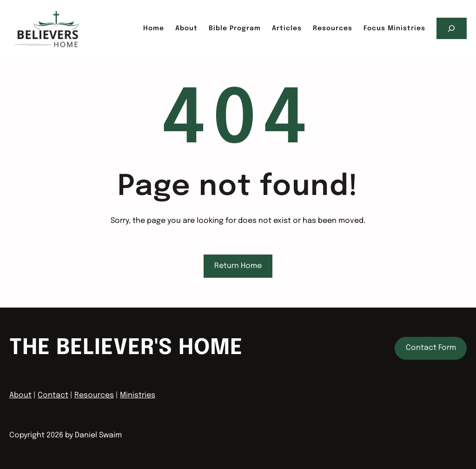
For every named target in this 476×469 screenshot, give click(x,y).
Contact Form (431, 348)
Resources (94, 395)
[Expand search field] (452, 29)
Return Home (238, 266)
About (20, 395)
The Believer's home (126, 348)
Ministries (138, 395)
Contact (53, 395)
